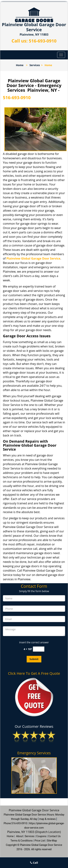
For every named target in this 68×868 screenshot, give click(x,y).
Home (20, 65)
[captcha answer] (39, 649)
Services (35, 65)
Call (34, 863)
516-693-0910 (43, 41)
